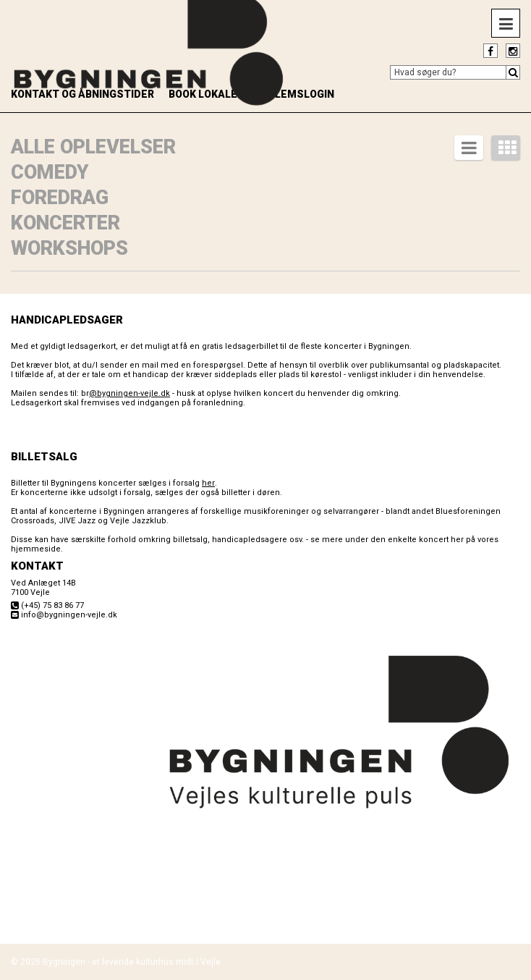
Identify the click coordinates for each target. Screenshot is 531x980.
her (208, 483)
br (126, 393)
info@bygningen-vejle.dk (69, 615)
